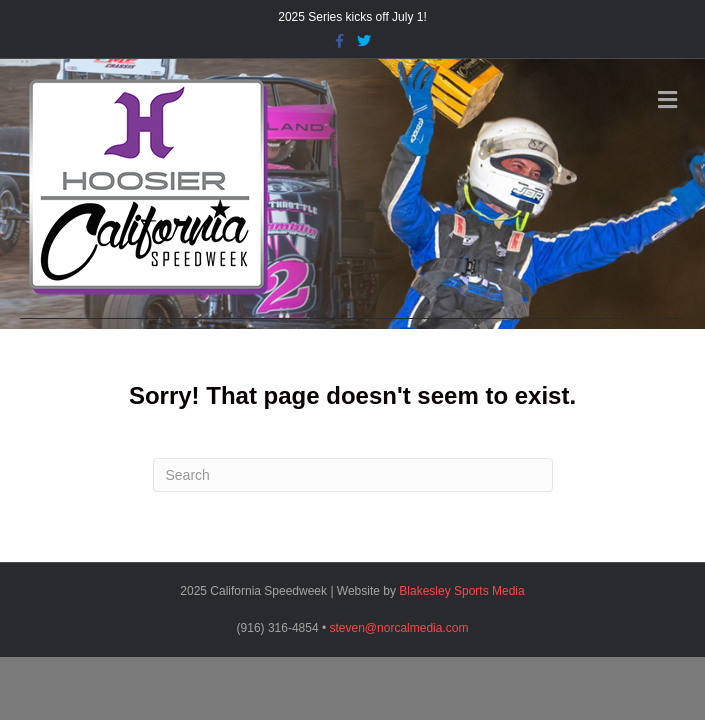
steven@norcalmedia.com (399, 628)
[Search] (353, 475)
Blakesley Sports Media (461, 591)
